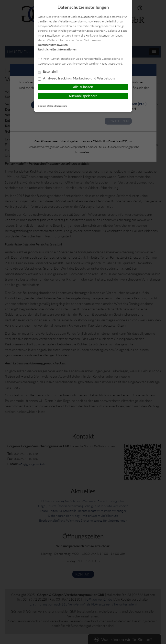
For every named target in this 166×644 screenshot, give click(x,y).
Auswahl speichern (83, 96)
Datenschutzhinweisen (53, 45)
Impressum (61, 106)
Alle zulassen (83, 87)
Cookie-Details (46, 106)
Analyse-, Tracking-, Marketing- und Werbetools (76, 78)
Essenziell (48, 72)
